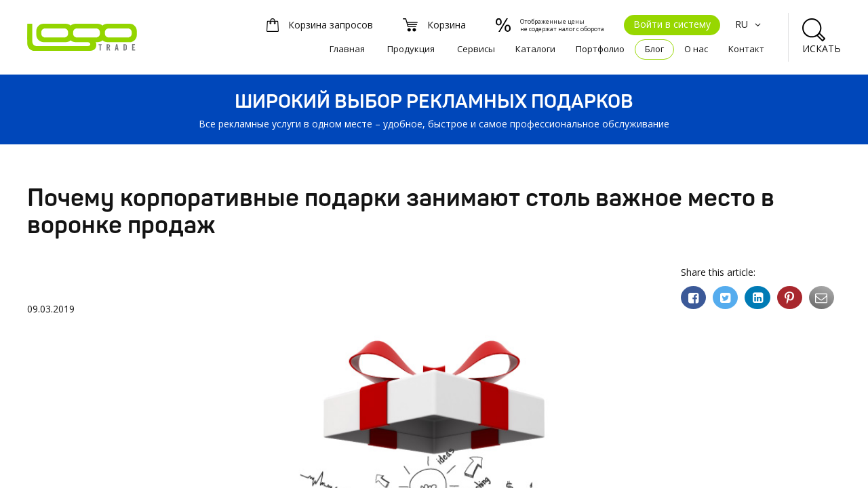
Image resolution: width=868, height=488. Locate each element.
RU (750, 24)
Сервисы (476, 49)
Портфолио (600, 49)
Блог (654, 49)
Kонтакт (746, 49)
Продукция (411, 49)
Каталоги (535, 49)
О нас (696, 49)
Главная (347, 49)
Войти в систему (672, 24)
